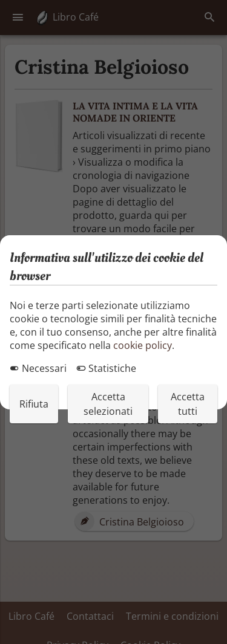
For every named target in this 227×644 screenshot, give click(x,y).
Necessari (38, 368)
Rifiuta (34, 404)
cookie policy (143, 345)
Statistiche (106, 368)
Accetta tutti (188, 404)
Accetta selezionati (108, 404)
